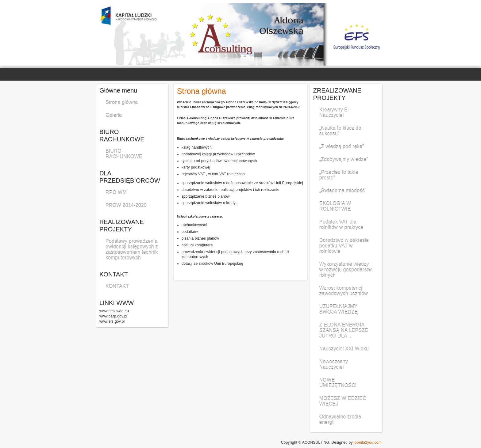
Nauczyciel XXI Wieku (344, 349)
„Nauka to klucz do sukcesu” (340, 131)
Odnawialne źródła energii (340, 420)
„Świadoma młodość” (343, 191)
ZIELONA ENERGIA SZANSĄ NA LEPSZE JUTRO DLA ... (344, 330)
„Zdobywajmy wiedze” (344, 159)
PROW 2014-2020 (126, 205)
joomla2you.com (368, 442)
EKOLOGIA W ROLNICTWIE (335, 206)
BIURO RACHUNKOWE (124, 154)
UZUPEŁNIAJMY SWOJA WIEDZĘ (339, 309)
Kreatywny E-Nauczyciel (334, 113)
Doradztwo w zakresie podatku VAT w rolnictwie (344, 246)
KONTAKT (117, 286)
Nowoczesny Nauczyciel (334, 364)
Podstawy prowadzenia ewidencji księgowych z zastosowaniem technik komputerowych (132, 250)
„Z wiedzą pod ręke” (342, 147)
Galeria (114, 115)
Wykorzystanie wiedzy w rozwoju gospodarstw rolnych (346, 270)
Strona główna (122, 103)
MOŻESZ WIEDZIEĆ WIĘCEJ (343, 401)
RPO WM (116, 193)
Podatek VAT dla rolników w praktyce (341, 225)
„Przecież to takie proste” (339, 175)
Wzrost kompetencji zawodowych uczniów (344, 291)
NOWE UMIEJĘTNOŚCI (338, 383)
